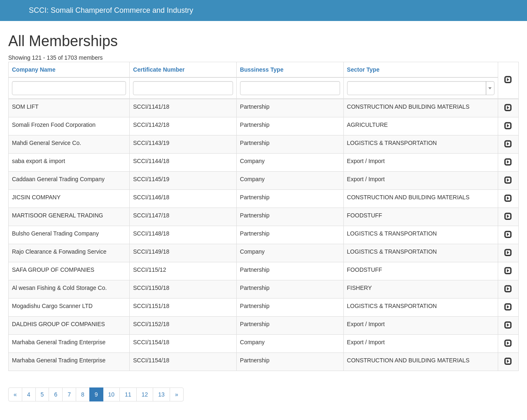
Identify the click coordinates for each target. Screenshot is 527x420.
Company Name (34, 70)
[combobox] (421, 88)
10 (112, 394)
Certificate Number (159, 70)
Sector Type (363, 70)
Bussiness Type (262, 70)
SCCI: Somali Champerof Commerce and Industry (111, 10)
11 (128, 394)
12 (145, 394)
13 (161, 394)
